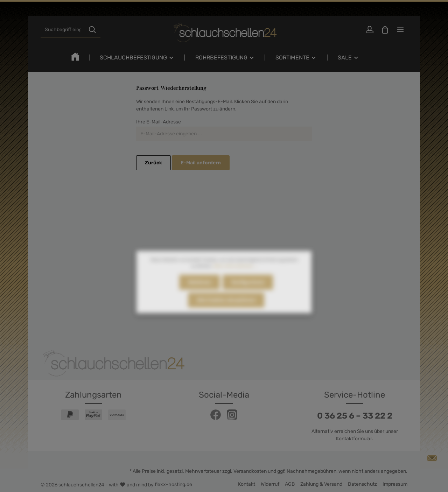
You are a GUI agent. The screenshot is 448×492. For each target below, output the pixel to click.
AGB (290, 484)
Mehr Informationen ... (235, 273)
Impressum (395, 484)
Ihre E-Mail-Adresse (159, 122)
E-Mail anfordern (201, 163)
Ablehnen (199, 289)
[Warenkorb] (385, 30)
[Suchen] (92, 30)
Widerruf (270, 484)
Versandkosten (250, 471)
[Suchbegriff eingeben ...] (63, 30)
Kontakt (247, 484)
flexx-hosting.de (173, 484)
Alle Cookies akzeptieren (226, 307)
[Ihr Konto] (370, 30)
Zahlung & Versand (321, 484)
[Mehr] (400, 30)
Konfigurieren (248, 289)
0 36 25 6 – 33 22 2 (355, 416)
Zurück (153, 163)
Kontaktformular (354, 439)
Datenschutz (362, 484)
